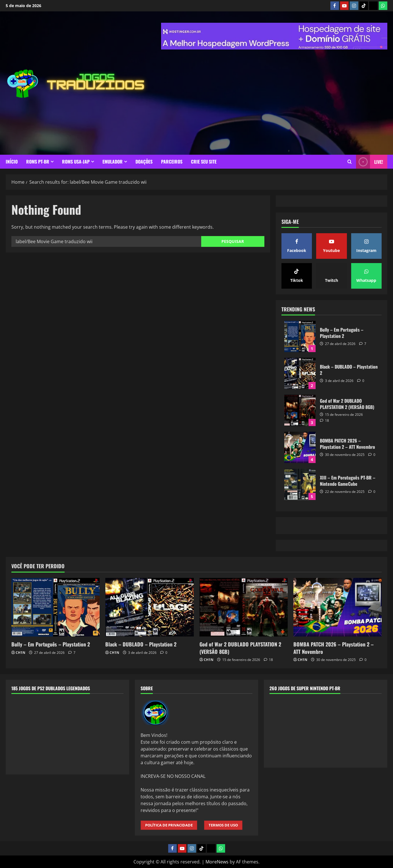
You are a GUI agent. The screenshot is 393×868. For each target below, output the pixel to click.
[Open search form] (350, 162)
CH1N (20, 653)
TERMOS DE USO (223, 825)
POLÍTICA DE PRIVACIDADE (169, 825)
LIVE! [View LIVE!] (370, 162)
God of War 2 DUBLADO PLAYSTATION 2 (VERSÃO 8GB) (300, 410)
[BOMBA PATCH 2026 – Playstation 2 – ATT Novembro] (338, 607)
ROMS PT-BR (38, 162)
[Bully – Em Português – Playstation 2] (55, 607)
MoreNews (217, 862)
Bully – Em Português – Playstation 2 (300, 336)
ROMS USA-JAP (76, 162)
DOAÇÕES (144, 162)
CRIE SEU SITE (204, 162)
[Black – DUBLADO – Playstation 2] (149, 607)
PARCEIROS (172, 162)
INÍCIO (12, 162)
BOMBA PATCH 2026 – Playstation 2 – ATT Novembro (300, 447)
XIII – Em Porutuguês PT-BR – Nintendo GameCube (300, 484)
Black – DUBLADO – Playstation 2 (300, 373)
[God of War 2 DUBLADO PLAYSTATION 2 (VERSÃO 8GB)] (244, 607)
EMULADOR (113, 162)
